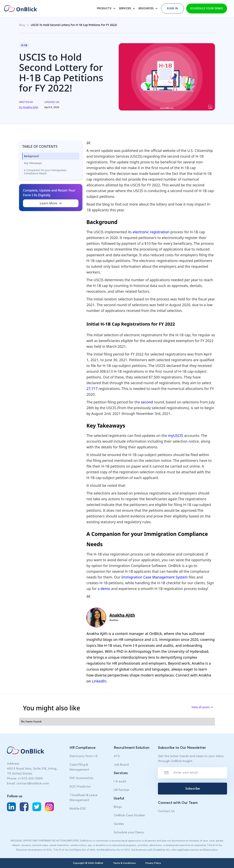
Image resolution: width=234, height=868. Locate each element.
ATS (117, 756)
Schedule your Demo (129, 832)
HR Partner (122, 790)
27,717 (92, 389)
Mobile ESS (78, 809)
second (147, 402)
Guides (119, 824)
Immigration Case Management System (155, 577)
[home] (23, 9)
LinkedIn (99, 681)
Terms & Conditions (124, 863)
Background (31, 156)
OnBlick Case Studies (129, 815)
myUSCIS (176, 435)
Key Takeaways (33, 163)
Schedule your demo (207, 8)
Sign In (172, 8)
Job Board (121, 765)
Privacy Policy (153, 863)
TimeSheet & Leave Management (84, 798)
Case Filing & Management (79, 767)
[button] (106, 9)
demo (106, 589)
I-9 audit (120, 781)
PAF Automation (82, 778)
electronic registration (151, 232)
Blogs (118, 807)
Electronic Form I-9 (84, 756)
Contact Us (166, 811)
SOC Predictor (80, 787)
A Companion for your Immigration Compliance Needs (45, 172)
